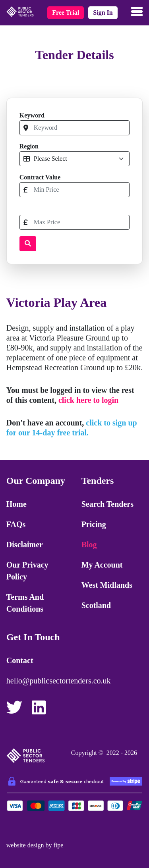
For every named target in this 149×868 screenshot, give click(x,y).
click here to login (88, 400)
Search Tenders (107, 504)
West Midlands (107, 585)
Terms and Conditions (25, 603)
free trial (66, 13)
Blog (89, 545)
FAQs (16, 524)
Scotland (96, 605)
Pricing (94, 524)
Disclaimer (25, 545)
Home (16, 504)
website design (25, 845)
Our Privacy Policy (27, 571)
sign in (103, 13)
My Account (102, 565)
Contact (20, 660)
